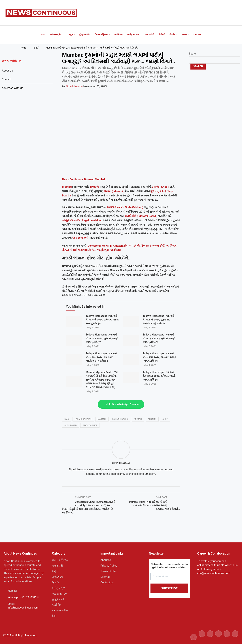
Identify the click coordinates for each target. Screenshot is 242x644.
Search (193, 54)
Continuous (76, 179)
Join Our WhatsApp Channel (123, 404)
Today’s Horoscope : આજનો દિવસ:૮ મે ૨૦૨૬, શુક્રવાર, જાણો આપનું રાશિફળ (159, 320)
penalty (152, 419)
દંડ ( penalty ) (80, 238)
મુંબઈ (36, 48)
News (65, 179)
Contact (7, 79)
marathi (102, 419)
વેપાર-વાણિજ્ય (101, 35)
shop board (70, 425)
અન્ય (184, 35)
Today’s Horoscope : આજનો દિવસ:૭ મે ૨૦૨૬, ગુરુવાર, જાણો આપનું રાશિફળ (102, 338)
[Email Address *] (169, 576)
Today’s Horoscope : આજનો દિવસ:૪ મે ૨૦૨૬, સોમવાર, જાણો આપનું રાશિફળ (159, 357)
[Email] (235, 637)
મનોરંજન (118, 35)
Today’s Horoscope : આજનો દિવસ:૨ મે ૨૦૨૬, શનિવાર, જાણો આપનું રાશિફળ (159, 376)
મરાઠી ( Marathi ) (115, 191)
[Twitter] (202, 637)
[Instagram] (210, 637)
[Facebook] (194, 637)
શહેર (71, 35)
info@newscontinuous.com (23, 608)
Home (23, 48)
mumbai (138, 419)
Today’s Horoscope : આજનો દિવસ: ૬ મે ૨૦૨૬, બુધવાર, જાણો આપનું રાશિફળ (159, 338)
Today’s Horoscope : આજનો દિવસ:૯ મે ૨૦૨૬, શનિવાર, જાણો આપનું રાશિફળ (102, 320)
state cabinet (90, 425)
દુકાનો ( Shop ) (160, 187)
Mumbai (100, 179)
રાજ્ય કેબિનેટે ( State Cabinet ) (125, 207)
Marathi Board (120, 419)
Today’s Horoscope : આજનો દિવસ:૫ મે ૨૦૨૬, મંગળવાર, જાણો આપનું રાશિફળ (102, 357)
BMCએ (95, 187)
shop (165, 419)
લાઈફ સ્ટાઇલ (133, 35)
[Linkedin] (218, 637)
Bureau (88, 179)
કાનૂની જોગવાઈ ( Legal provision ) (82, 220)
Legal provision (83, 419)
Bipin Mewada (74, 86)
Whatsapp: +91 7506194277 (24, 597)
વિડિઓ (162, 35)
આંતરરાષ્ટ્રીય (56, 35)
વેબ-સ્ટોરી (150, 35)
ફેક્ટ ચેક (197, 35)
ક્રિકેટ (172, 35)
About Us (7, 71)
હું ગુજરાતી (84, 35)
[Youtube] (227, 637)
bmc (67, 419)
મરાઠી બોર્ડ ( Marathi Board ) (141, 216)
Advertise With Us (12, 88)
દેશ (42, 35)
